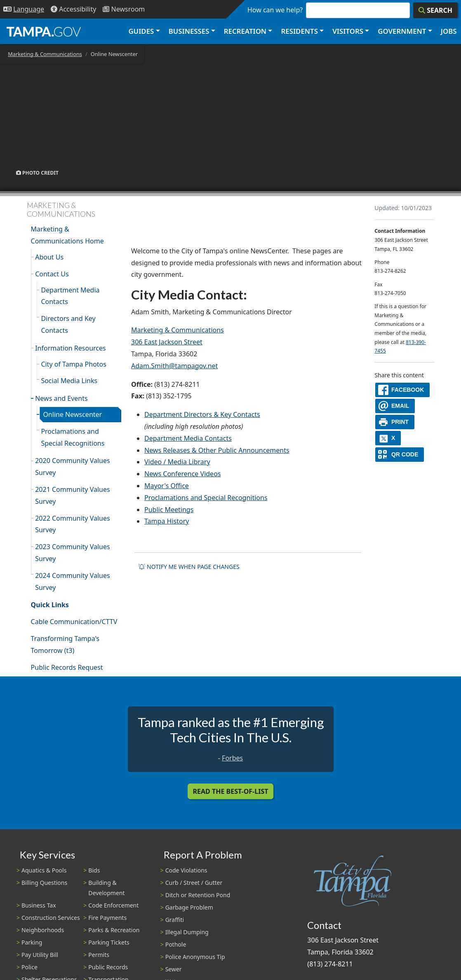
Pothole (176, 944)
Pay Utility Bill (40, 955)
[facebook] (402, 390)
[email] (395, 406)
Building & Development (106, 888)
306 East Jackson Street (167, 342)
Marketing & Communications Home (67, 235)
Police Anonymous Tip (195, 957)
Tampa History (167, 521)
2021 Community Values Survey (72, 495)
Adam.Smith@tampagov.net (174, 366)
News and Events (61, 398)
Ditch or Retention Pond (198, 895)
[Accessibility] (73, 9)
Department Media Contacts (70, 296)
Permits (99, 955)
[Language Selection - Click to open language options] (24, 9)
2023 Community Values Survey (72, 553)
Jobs (449, 31)
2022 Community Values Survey (72, 524)
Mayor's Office (167, 486)
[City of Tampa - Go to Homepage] (44, 31)
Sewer (174, 969)
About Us (49, 257)
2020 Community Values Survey (72, 467)
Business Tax (39, 905)
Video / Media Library (177, 462)
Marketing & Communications (45, 54)
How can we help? (275, 10)
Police (29, 967)
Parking (32, 942)
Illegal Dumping (187, 932)
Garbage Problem (189, 907)
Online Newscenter (72, 414)
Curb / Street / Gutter (194, 883)
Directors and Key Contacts (68, 324)
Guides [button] (141, 31)
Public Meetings (169, 510)
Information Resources (71, 348)
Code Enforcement (113, 905)
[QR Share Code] (400, 455)
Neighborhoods (43, 930)
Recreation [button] (245, 31)
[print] (395, 422)
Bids (94, 870)
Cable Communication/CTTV (74, 622)
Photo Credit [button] (37, 172)
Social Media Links (69, 381)
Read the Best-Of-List (231, 791)
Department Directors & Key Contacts (202, 414)
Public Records (108, 967)
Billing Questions (44, 883)
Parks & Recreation (114, 930)
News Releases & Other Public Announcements (217, 450)
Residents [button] (300, 31)
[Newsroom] (124, 9)
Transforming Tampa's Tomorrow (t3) (65, 644)
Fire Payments (107, 918)
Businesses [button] (189, 31)
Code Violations (186, 870)
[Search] (435, 10)
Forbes (232, 758)
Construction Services (51, 918)
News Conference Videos (182, 474)
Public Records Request (67, 667)
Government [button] (402, 31)
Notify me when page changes (189, 567)
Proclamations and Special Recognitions (73, 437)
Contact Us (52, 274)
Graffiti (175, 920)
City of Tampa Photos (74, 364)
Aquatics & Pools (44, 870)
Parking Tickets (109, 942)
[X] (388, 438)
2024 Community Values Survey (72, 581)
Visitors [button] (348, 31)
